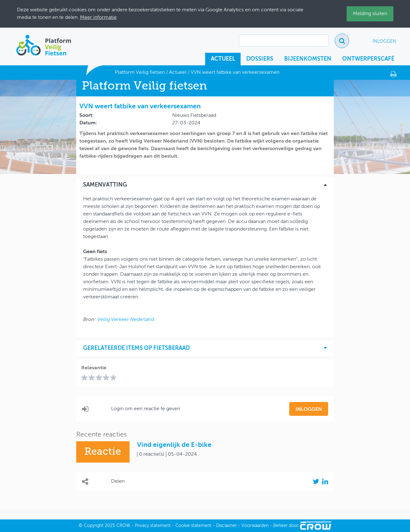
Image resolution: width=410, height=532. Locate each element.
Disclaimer (226, 526)
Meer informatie (98, 18)
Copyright (94, 526)
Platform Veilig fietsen (140, 73)
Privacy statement (153, 526)
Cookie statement (193, 526)
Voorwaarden (255, 526)
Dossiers (260, 59)
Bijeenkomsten (308, 59)
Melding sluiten (370, 14)
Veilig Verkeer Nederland (126, 320)
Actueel (223, 59)
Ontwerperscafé (368, 59)
